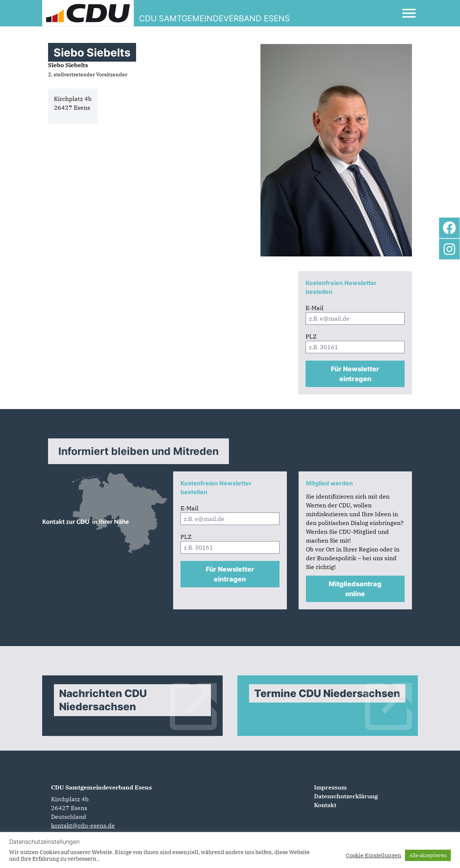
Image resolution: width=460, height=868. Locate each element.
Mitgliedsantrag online (355, 589)
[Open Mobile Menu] (409, 13)
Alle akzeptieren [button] (428, 855)
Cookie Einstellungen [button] (374, 856)
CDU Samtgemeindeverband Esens (101, 787)
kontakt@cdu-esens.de (83, 825)
